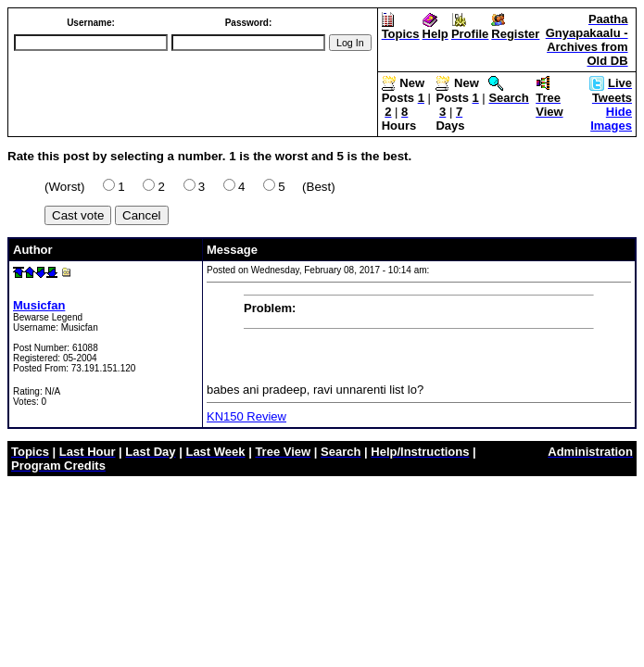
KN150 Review (246, 416)
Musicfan (39, 305)
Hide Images (611, 119)
